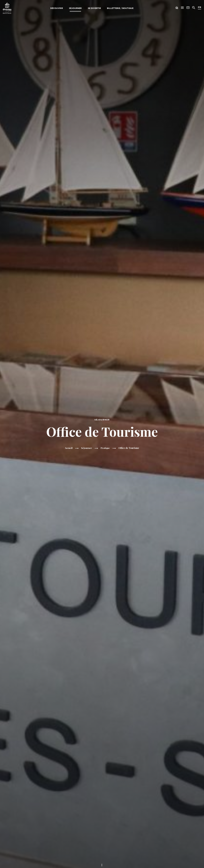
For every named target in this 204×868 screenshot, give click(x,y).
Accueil (68, 448)
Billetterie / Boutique (120, 8)
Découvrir (56, 8)
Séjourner (75, 8)
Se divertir (94, 8)
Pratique (106, 448)
